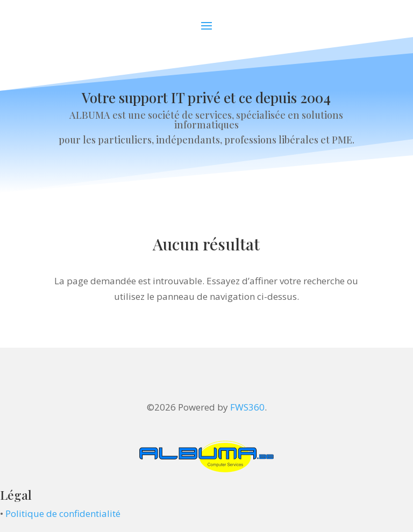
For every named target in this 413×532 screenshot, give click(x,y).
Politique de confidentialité (63, 513)
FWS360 (247, 407)
